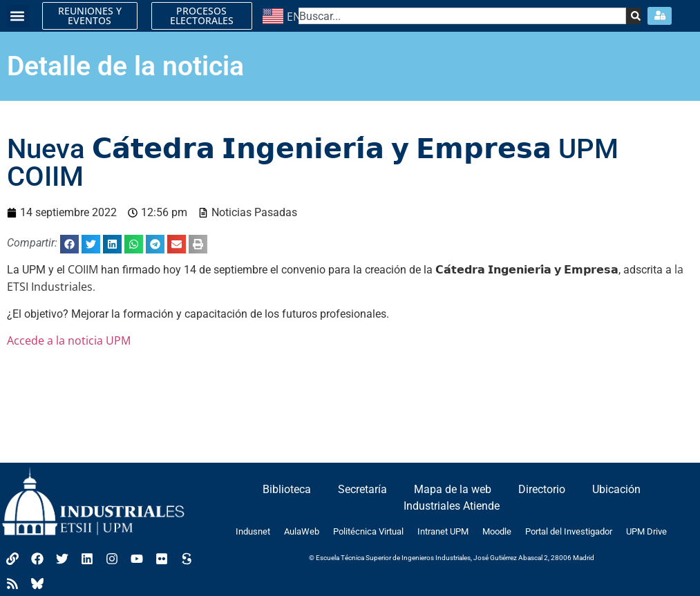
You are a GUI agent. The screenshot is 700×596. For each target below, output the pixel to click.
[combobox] (462, 16)
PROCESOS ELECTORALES (202, 16)
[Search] (633, 16)
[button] (18, 16)
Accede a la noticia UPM (69, 340)
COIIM (83, 269)
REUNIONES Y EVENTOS (90, 16)
